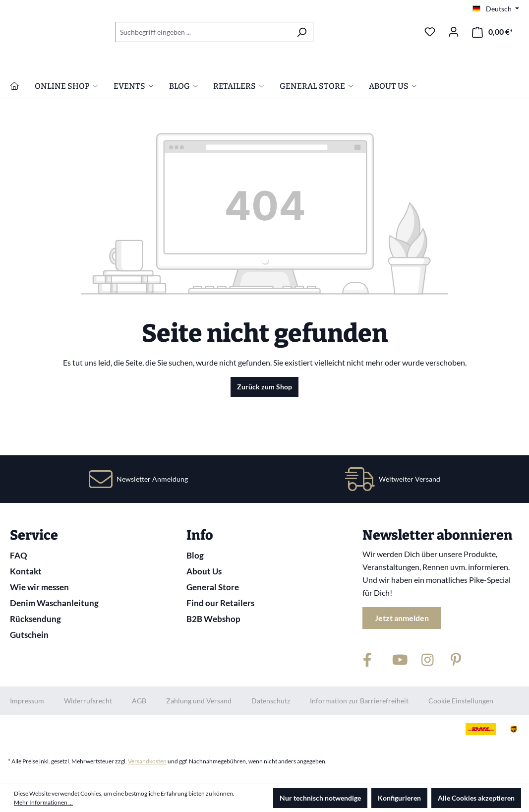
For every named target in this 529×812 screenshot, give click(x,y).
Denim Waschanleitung (54, 603)
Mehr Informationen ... (43, 802)
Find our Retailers (220, 603)
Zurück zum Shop (264, 435)
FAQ (19, 555)
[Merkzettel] (430, 32)
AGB (139, 701)
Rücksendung (35, 619)
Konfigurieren (399, 798)
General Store (213, 587)
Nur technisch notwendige (320, 798)
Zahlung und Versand (199, 701)
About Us (204, 571)
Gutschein (29, 635)
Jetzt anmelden (402, 618)
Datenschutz (271, 701)
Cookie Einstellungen (461, 701)
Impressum (27, 701)
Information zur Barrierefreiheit (359, 701)
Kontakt (26, 571)
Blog (195, 555)
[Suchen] (302, 32)
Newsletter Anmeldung (152, 479)
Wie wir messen (39, 587)
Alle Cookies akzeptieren (476, 798)
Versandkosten (147, 761)
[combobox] (203, 32)
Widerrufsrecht (88, 701)
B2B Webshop (213, 619)
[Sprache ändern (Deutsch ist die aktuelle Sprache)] (496, 9)
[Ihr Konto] (454, 32)
